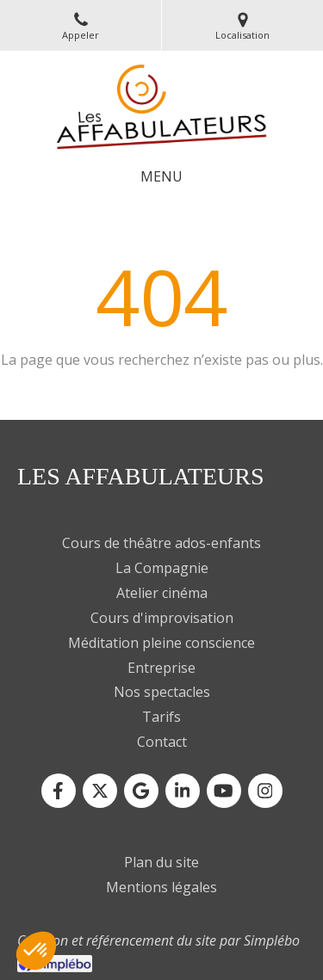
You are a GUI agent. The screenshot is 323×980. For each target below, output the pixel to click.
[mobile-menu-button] (161, 177)
